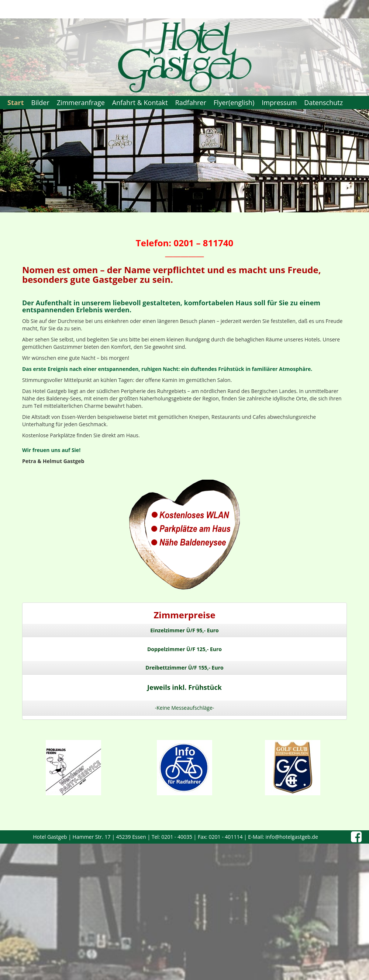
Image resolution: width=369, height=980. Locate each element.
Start (16, 102)
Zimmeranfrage (81, 102)
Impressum (279, 102)
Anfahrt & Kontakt (140, 102)
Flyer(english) (234, 102)
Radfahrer (191, 102)
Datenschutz (323, 102)
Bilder (40, 102)
